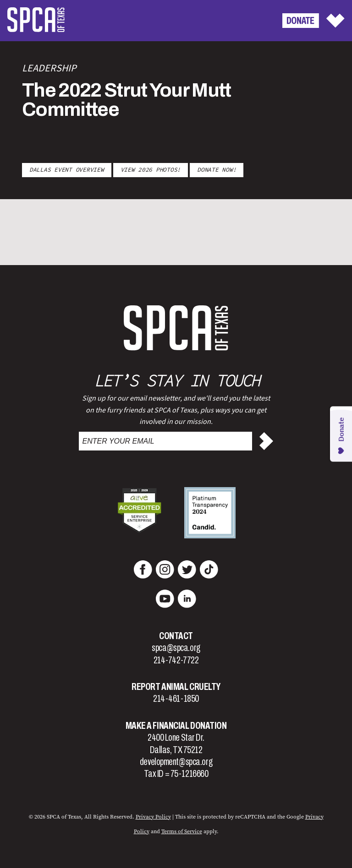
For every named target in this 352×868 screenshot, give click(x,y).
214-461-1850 (176, 699)
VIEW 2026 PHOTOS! (151, 170)
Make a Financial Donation (176, 726)
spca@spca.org (176, 648)
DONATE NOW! (217, 170)
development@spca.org (176, 762)
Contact (176, 636)
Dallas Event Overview (67, 170)
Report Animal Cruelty (176, 687)
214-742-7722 (176, 660)
